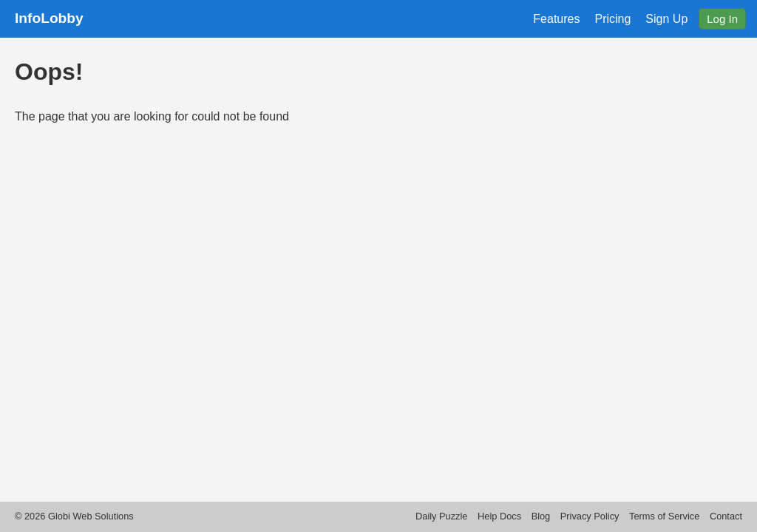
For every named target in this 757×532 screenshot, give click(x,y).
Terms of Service (664, 516)
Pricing (612, 19)
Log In (722, 19)
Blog (541, 516)
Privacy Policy (590, 516)
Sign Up (666, 19)
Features (556, 19)
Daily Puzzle (441, 516)
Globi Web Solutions (91, 516)
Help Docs (499, 516)
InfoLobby (49, 18)
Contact (726, 516)
